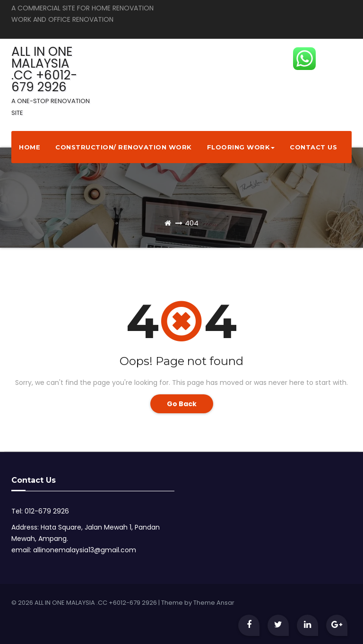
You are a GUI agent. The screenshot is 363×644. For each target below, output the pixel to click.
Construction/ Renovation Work (124, 147)
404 (192, 223)
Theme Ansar (214, 603)
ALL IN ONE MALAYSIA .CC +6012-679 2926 (51, 80)
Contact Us (313, 147)
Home (30, 147)
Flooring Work (241, 147)
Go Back (182, 404)
